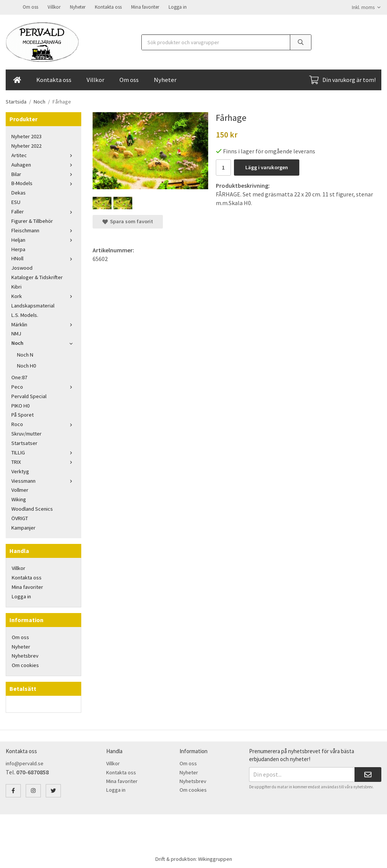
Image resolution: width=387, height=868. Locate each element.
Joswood (22, 267)
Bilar (43, 173)
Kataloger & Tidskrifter (37, 276)
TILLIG (43, 452)
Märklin (43, 324)
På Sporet (22, 414)
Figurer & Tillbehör (32, 220)
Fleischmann (43, 230)
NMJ (16, 333)
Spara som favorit (128, 221)
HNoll (43, 258)
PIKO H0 (20, 405)
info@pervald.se (25, 763)
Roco (43, 423)
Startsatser (24, 442)
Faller (43, 211)
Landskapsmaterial (33, 305)
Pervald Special (29, 395)
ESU (16, 201)
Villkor (54, 7)
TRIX (43, 461)
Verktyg (20, 471)
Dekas (19, 192)
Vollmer (20, 489)
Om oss (30, 7)
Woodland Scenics (32, 508)
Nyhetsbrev (25, 655)
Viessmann (43, 480)
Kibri (16, 286)
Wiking (19, 499)
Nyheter (78, 7)
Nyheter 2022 (26, 145)
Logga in (178, 7)
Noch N (25, 354)
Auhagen (43, 164)
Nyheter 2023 (26, 136)
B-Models (43, 182)
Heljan (43, 239)
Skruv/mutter (26, 433)
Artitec (43, 154)
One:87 (19, 377)
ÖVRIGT (20, 517)
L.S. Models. (25, 314)
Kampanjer (23, 527)
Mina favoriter (145, 7)
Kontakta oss (108, 7)
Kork (43, 295)
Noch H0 (26, 365)
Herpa (18, 249)
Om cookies (25, 664)
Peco (43, 386)
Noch (43, 342)
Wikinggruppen (215, 858)
